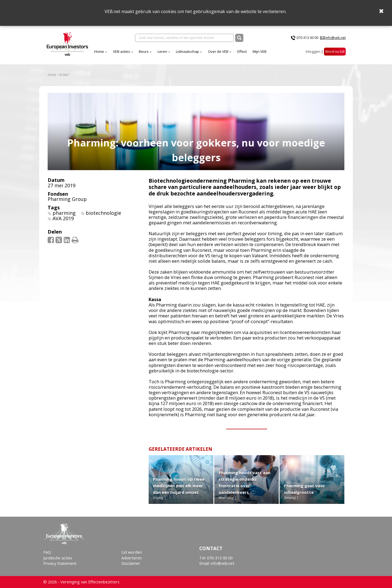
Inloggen (313, 51)
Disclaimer (131, 563)
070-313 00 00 (307, 38)
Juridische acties (58, 558)
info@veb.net (336, 38)
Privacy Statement (60, 563)
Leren (162, 51)
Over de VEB (218, 51)
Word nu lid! (335, 51)
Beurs (144, 51)
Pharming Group (67, 199)
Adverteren (132, 558)
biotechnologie (103, 213)
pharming (64, 213)
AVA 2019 (63, 218)
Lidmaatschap (187, 51)
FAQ (47, 552)
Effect (242, 51)
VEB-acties (122, 51)
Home (99, 51)
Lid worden (132, 552)
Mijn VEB (260, 51)
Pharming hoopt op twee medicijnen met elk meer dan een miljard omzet (179, 486)
